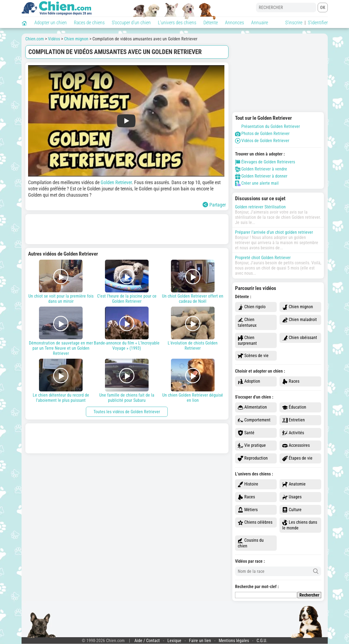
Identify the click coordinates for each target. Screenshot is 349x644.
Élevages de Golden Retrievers (265, 162)
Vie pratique (252, 446)
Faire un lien (200, 641)
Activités (293, 433)
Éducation (294, 407)
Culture (292, 510)
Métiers (248, 510)
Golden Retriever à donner (261, 176)
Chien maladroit (300, 320)
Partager (214, 205)
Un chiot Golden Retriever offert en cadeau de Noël (193, 282)
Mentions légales (234, 641)
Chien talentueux (247, 322)
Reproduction (253, 458)
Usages (292, 497)
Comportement (254, 420)
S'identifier (318, 23)
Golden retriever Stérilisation (260, 207)
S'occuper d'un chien (131, 23)
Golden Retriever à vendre (261, 169)
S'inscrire (294, 23)
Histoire (248, 484)
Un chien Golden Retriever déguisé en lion (193, 381)
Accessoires (296, 446)
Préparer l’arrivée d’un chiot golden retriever (274, 232)
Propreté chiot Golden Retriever (263, 258)
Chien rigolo (252, 307)
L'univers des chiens (177, 23)
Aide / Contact (147, 641)
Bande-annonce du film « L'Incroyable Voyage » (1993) (127, 329)
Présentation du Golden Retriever (267, 126)
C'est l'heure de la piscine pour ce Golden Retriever (127, 282)
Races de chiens (89, 23)
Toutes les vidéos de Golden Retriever (127, 412)
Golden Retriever (116, 182)
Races (291, 381)
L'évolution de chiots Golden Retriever (193, 329)
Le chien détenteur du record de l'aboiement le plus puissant (61, 381)
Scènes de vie (253, 356)
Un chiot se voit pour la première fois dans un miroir (61, 282)
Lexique (174, 641)
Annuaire (260, 23)
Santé (246, 433)
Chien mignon (298, 307)
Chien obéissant (300, 338)
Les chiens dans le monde (300, 525)
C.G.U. (262, 641)
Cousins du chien (251, 543)
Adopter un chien (51, 23)
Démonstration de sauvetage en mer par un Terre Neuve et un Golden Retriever (61, 331)
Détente (211, 23)
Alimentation (252, 407)
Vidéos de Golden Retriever (262, 141)
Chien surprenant (247, 340)
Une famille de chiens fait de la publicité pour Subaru (127, 381)
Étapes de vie (297, 458)
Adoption (249, 381)
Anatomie (294, 484)
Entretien (294, 420)
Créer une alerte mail (257, 183)
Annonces (234, 23)
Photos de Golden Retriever (262, 134)
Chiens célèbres (255, 522)
